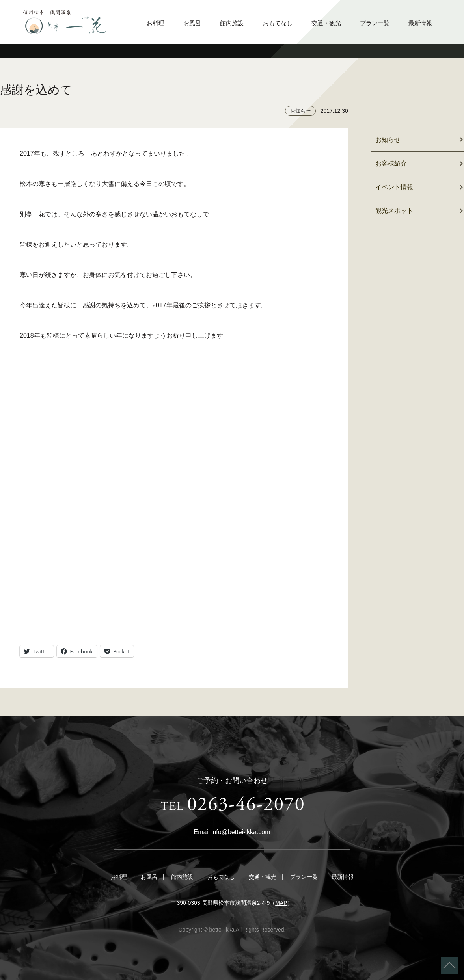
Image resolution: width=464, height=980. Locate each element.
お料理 (156, 23)
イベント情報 (394, 187)
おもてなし (278, 23)
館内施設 (232, 23)
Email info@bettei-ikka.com (232, 832)
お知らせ (300, 111)
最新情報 (420, 23)
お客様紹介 (391, 163)
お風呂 (192, 23)
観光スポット (394, 211)
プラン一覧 (375, 23)
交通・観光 (326, 23)
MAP (281, 903)
